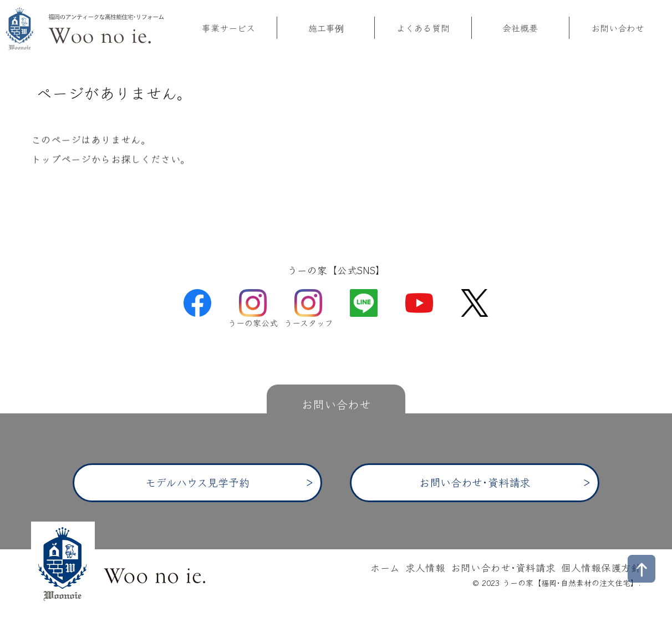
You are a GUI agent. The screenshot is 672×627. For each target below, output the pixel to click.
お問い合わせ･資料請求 (475, 482)
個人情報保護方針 (601, 567)
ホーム (385, 567)
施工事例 (326, 28)
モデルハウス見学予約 (197, 482)
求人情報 (425, 567)
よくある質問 (423, 28)
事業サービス (228, 28)
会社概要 (520, 28)
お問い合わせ (618, 28)
